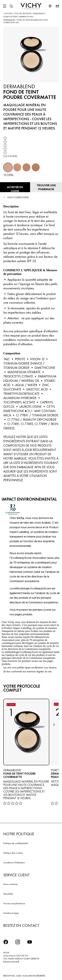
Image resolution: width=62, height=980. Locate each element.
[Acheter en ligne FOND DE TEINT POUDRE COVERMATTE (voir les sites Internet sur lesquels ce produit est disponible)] (15, 187)
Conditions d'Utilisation (14, 862)
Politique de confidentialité (16, 843)
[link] (10, 147)
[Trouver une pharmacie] (46, 187)
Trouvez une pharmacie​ (14, 903)
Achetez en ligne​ (11, 913)
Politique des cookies (13, 853)
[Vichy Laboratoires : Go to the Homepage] (31, 6)
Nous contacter (10, 884)
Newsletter (8, 894)
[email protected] (11, 962)
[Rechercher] (11, 6)
